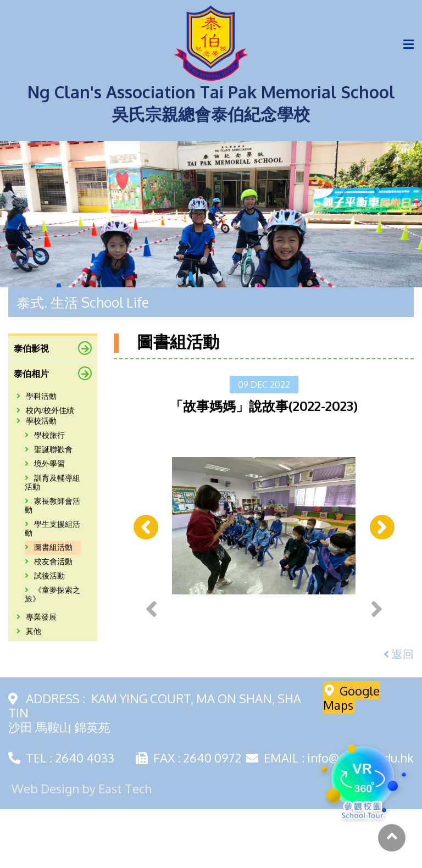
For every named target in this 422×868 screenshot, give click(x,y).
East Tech (125, 847)
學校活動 (37, 421)
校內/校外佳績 (45, 411)
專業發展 (37, 617)
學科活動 (37, 396)
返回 (399, 713)
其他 (29, 631)
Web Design (45, 847)
